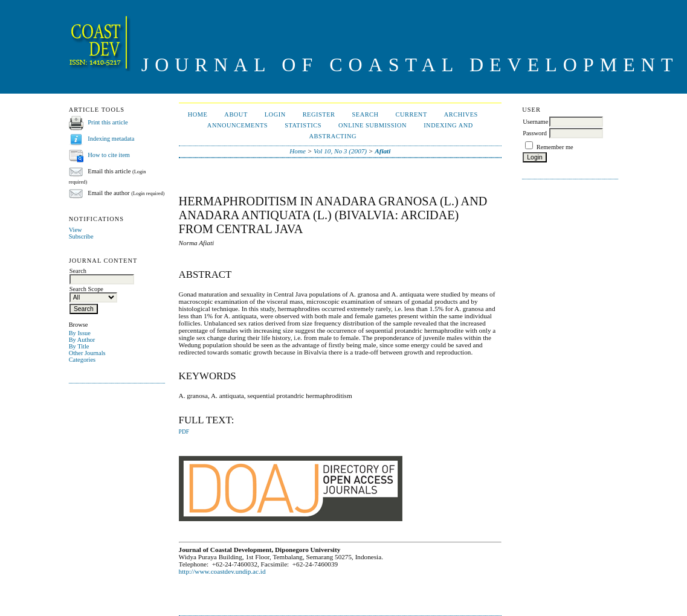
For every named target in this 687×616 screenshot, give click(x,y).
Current (411, 114)
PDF (184, 432)
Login (275, 114)
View (76, 230)
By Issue (80, 333)
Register (319, 114)
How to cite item (109, 155)
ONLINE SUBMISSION (373, 125)
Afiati (382, 151)
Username (535, 122)
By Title (79, 346)
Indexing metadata (111, 139)
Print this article (108, 122)
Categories (82, 360)
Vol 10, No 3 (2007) (340, 151)
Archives (461, 114)
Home (198, 114)
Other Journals (87, 353)
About (236, 114)
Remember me (555, 147)
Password (535, 133)
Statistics (303, 125)
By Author (82, 340)
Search (365, 114)
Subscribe (81, 236)
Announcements (237, 125)
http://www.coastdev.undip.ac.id (222, 571)
